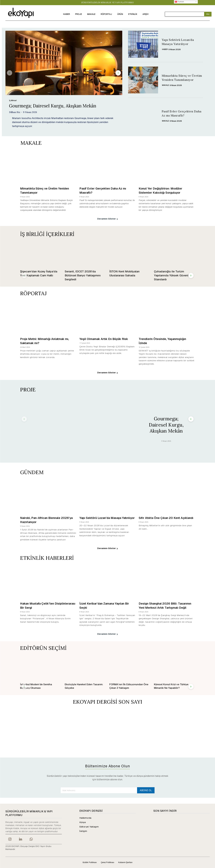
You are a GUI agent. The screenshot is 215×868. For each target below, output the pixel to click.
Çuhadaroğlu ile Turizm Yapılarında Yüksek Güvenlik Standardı (172, 275)
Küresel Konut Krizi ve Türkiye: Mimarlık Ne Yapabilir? (171, 686)
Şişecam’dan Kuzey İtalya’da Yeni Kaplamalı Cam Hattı (39, 273)
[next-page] (118, 73)
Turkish (179, 2)
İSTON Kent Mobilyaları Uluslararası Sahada (124, 273)
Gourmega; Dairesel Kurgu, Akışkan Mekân (53, 106)
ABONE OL (146, 790)
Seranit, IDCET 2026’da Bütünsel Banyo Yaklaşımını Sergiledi (83, 275)
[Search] (208, 14)
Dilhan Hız (15, 112)
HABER (165, 49)
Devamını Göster (108, 219)
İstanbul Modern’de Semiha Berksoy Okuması (36, 686)
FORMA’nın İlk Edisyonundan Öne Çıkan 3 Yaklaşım (129, 686)
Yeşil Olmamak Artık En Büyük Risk (104, 339)
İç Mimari (13, 100)
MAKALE (165, 85)
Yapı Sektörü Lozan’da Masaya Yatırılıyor (107, 518)
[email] (99, 790)
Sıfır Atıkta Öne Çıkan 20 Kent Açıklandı (166, 518)
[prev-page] (10, 73)
